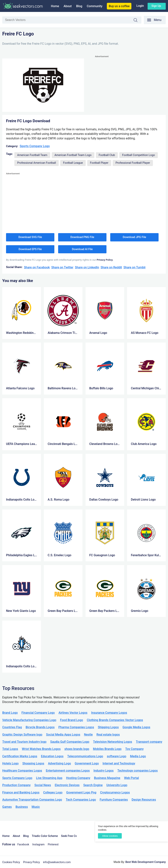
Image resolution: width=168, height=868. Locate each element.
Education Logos (52, 756)
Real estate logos (108, 735)
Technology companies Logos (138, 771)
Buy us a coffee (119, 6)
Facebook (23, 845)
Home (55, 6)
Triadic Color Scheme (45, 836)
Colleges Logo (53, 792)
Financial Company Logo (38, 713)
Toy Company (134, 749)
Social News (43, 785)
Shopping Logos (33, 763)
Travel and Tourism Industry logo (24, 742)
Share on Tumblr (135, 267)
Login (140, 6)
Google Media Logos (136, 727)
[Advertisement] (130, 85)
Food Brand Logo (72, 720)
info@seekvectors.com (57, 862)
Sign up (156, 6)
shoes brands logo (77, 749)
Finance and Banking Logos (21, 792)
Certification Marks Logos (20, 756)
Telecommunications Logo (85, 756)
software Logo (117, 756)
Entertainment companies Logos (68, 771)
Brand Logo (10, 713)
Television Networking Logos (113, 742)
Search (137, 20)
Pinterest (53, 845)
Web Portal (131, 778)
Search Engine (93, 785)
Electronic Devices (67, 785)
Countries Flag (12, 727)
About (68, 6)
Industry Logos (104, 771)
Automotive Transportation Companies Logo (32, 800)
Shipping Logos (108, 727)
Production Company (16, 785)
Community (95, 6)
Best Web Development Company (146, 862)
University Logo (117, 785)
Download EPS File (30, 249)
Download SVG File (30, 237)
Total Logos (10, 749)
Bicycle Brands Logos (40, 727)
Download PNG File (82, 237)
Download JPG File (134, 237)
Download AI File (82, 249)
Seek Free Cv (69, 836)
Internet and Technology (119, 763)
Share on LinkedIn (87, 267)
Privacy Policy (32, 862)
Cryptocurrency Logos (115, 792)
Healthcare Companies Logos (22, 771)
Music (36, 807)
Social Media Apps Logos (63, 735)
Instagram (38, 845)
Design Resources (144, 800)
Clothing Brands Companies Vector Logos (115, 720)
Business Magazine (107, 778)
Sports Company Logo (35, 146)
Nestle (88, 735)
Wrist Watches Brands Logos (41, 749)
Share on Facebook (37, 267)
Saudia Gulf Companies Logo (70, 742)
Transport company (149, 742)
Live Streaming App (49, 778)
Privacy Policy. (105, 260)
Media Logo (138, 756)
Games (7, 807)
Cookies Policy (11, 862)
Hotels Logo (10, 763)
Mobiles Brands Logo (107, 749)
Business (22, 807)
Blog (79, 6)
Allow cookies (110, 836)
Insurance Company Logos (109, 713)
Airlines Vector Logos (73, 713)
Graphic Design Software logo (22, 735)
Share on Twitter (62, 267)
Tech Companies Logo (81, 800)
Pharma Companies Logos (76, 727)
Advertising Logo (59, 763)
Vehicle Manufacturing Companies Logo (29, 720)
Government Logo (87, 763)
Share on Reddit (111, 267)
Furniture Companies (114, 800)
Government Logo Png (81, 792)
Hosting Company (78, 778)
